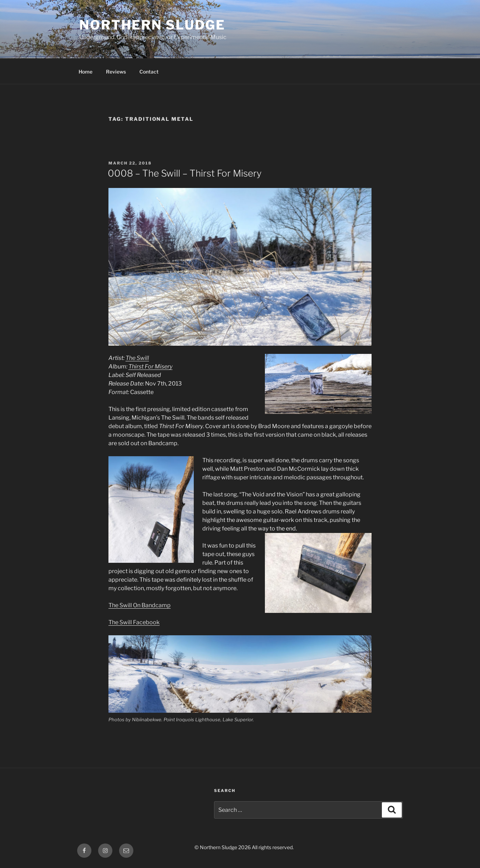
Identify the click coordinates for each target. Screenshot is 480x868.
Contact (149, 72)
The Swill (137, 358)
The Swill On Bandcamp (140, 605)
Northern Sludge (152, 25)
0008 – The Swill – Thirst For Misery (185, 173)
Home (86, 72)
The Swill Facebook (134, 622)
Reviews (116, 72)
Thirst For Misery (150, 366)
